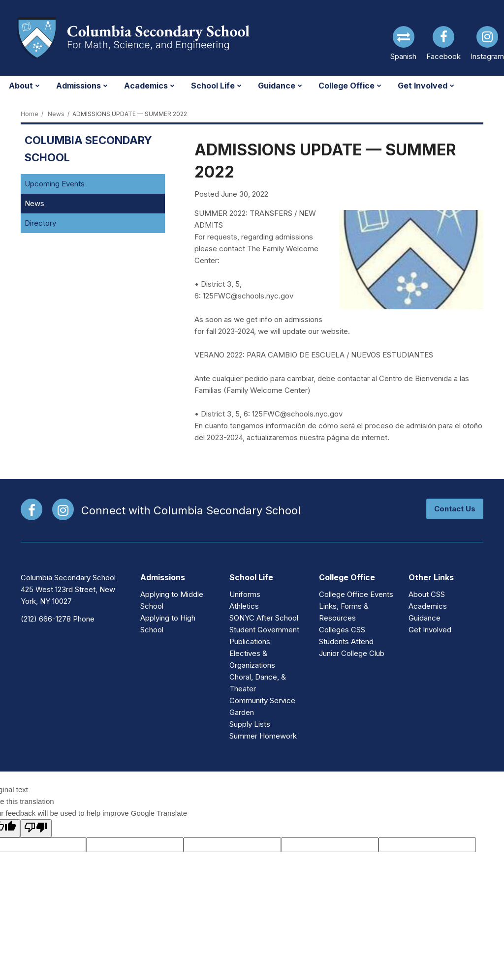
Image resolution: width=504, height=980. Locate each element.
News (56, 114)
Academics (428, 606)
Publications (250, 641)
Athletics (244, 606)
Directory (40, 223)
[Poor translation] (36, 828)
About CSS (427, 594)
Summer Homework (263, 736)
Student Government (264, 630)
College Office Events (356, 594)
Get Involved (430, 630)
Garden (242, 712)
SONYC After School (264, 618)
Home (30, 114)
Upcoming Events (55, 184)
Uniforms (245, 594)
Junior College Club (352, 653)
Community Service (262, 700)
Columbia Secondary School (88, 149)
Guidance (425, 618)
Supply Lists (250, 724)
